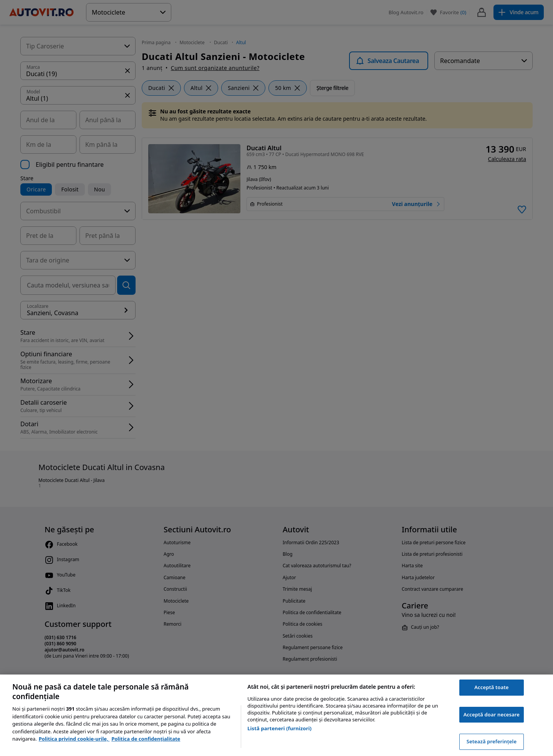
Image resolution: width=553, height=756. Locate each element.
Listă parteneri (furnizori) (279, 728)
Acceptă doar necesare (492, 714)
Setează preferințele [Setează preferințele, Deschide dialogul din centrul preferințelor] (492, 741)
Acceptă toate (491, 687)
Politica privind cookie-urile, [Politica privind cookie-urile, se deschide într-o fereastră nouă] (74, 739)
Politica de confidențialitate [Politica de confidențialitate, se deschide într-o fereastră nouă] (146, 739)
